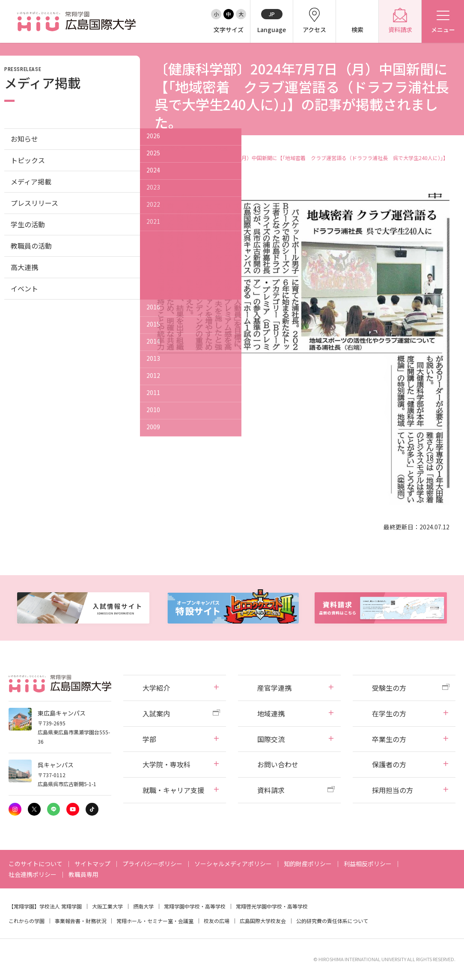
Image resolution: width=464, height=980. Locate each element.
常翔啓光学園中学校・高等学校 (272, 906)
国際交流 (271, 739)
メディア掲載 (213, 148)
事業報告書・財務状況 (80, 921)
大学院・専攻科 (167, 764)
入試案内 (156, 713)
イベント (24, 288)
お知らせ (24, 139)
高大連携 (24, 267)
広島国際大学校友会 (263, 921)
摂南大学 (143, 906)
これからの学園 (27, 921)
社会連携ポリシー (33, 874)
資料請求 (271, 790)
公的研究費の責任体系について (332, 921)
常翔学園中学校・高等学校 (195, 906)
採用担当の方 (393, 790)
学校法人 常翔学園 (61, 906)
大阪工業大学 (107, 906)
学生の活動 (28, 224)
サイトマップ (92, 864)
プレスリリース (34, 203)
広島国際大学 (170, 148)
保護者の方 (389, 764)
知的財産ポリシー (308, 864)
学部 (149, 739)
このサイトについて (36, 864)
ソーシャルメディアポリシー (233, 864)
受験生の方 (389, 688)
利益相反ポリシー (368, 864)
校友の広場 (217, 921)
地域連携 (271, 713)
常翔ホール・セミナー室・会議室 (155, 921)
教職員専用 (83, 874)
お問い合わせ (278, 764)
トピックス (28, 160)
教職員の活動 (31, 246)
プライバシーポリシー (152, 864)
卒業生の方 (389, 739)
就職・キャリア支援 (173, 790)
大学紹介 (156, 688)
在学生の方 (389, 713)
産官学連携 (274, 688)
